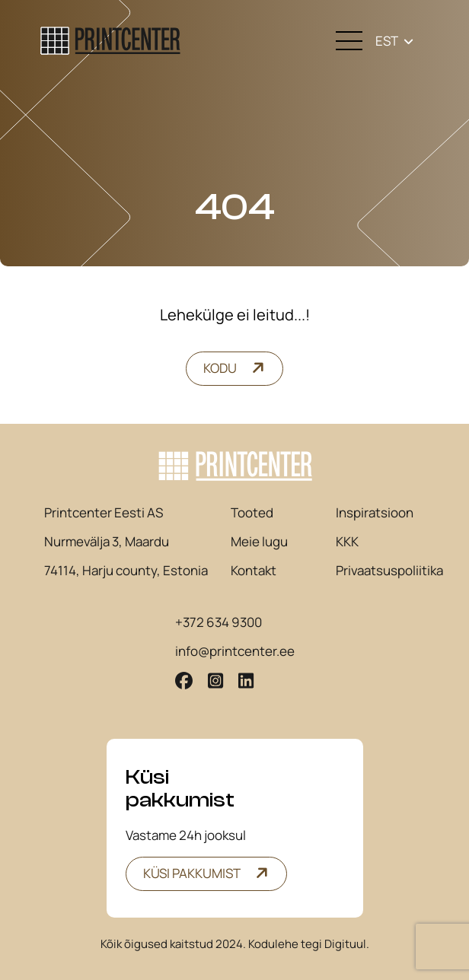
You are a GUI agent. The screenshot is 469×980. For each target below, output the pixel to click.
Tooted (252, 513)
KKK (347, 542)
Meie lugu (259, 542)
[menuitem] (394, 41)
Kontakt (254, 571)
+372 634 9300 (219, 622)
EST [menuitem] (387, 41)
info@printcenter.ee (235, 651)
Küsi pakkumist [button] (192, 873)
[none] (394, 41)
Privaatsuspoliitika (389, 571)
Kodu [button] (220, 368)
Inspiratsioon (375, 513)
